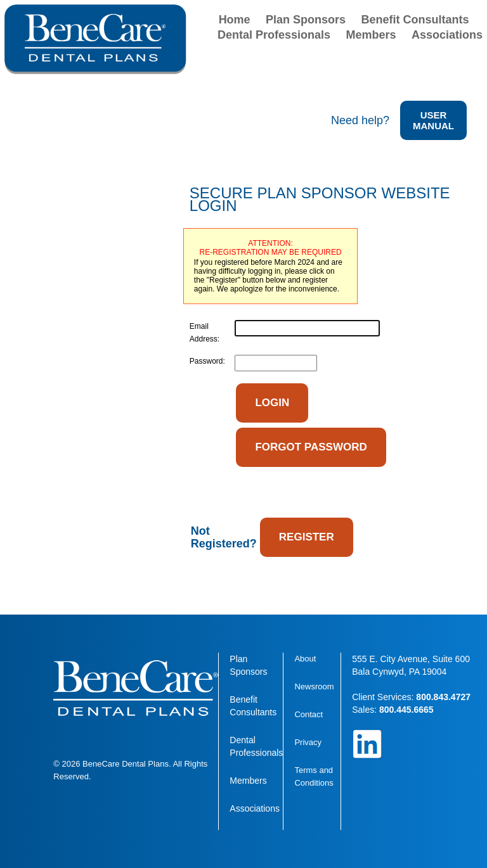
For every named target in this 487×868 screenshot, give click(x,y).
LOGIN (272, 403)
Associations (447, 35)
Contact (308, 714)
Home (235, 20)
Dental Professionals (274, 35)
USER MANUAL (433, 120)
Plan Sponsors (306, 20)
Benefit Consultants (415, 20)
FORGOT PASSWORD (311, 447)
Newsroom (314, 686)
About (305, 659)
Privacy (308, 742)
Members (371, 35)
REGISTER (307, 537)
